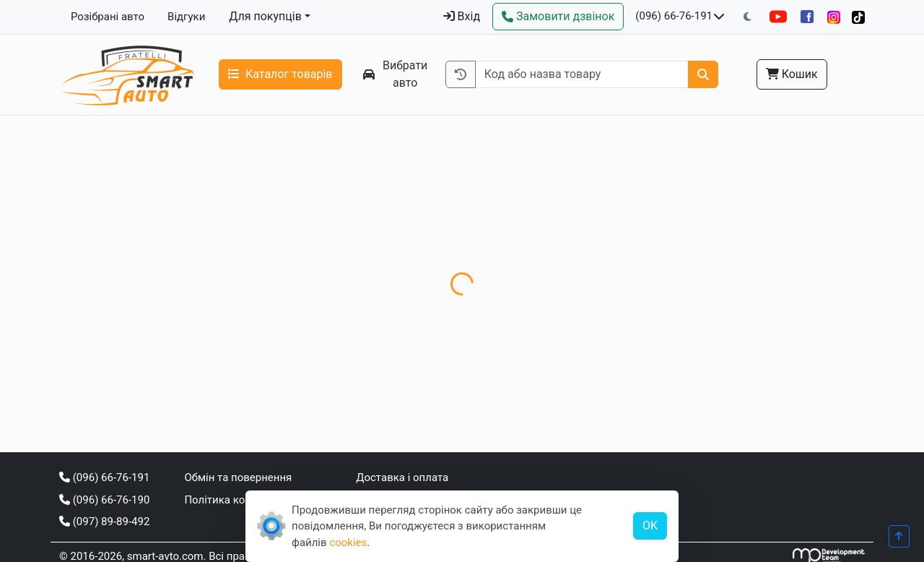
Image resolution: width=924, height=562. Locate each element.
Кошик (792, 74)
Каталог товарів (280, 74)
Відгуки (186, 17)
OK (650, 526)
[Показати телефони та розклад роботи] (719, 17)
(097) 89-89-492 (104, 522)
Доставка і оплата (402, 477)
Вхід (462, 16)
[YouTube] (778, 17)
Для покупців (265, 16)
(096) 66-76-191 (674, 16)
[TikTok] (858, 17)
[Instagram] (834, 17)
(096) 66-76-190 (104, 500)
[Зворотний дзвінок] (558, 17)
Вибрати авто (396, 74)
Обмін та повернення (238, 477)
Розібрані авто (108, 17)
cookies (348, 542)
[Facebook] (807, 17)
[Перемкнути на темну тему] (748, 17)
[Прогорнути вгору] (899, 536)
